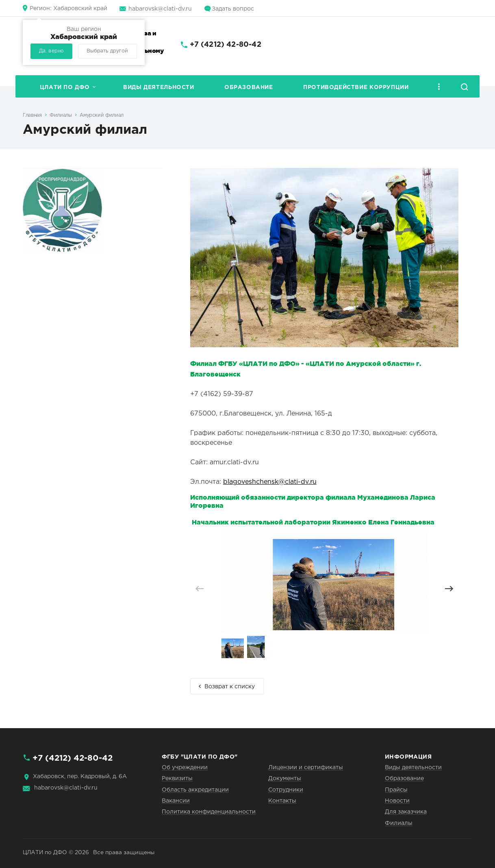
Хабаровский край (68, 9)
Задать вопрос (233, 9)
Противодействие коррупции (356, 87)
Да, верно (51, 51)
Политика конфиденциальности (209, 812)
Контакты (282, 801)
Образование (249, 87)
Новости (397, 801)
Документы (285, 779)
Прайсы (396, 790)
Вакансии (176, 801)
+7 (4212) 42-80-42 (226, 45)
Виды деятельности (158, 87)
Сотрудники (286, 790)
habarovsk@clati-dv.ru (160, 9)
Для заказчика (406, 812)
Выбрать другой (107, 51)
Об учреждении (185, 768)
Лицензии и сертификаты (306, 768)
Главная (32, 115)
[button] (449, 589)
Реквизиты (177, 779)
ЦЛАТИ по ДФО (65, 87)
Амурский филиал (102, 115)
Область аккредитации (195, 790)
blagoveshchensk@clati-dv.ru (270, 482)
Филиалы (61, 115)
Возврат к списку (230, 687)
